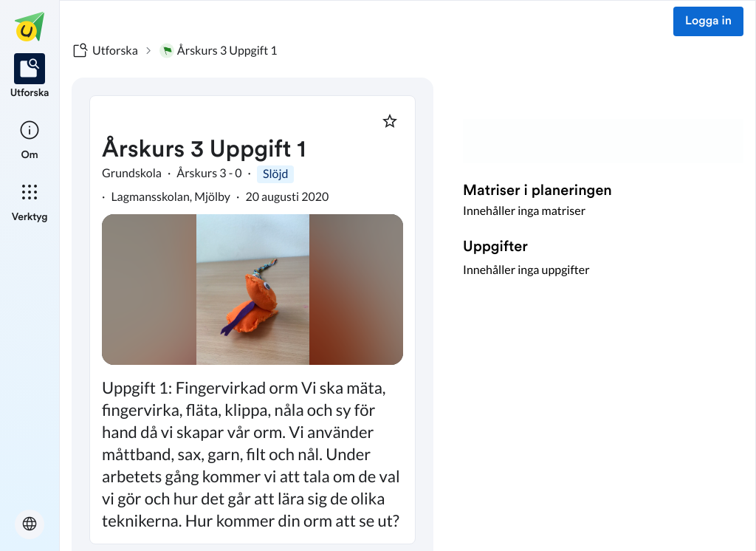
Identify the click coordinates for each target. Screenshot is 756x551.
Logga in (708, 21)
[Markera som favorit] (390, 121)
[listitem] (30, 77)
